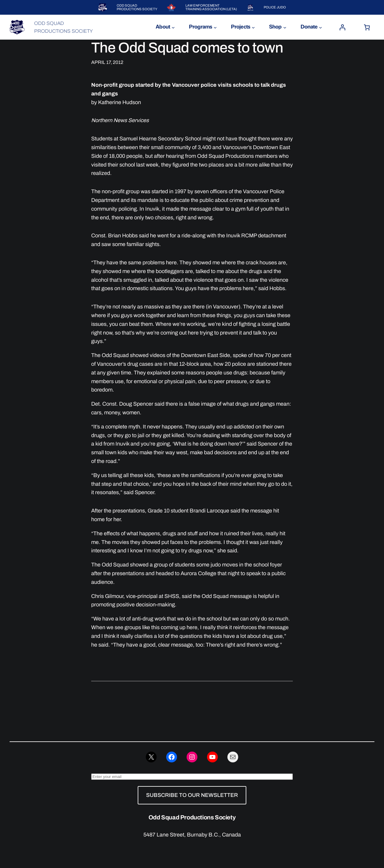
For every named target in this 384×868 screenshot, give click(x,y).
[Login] (342, 27)
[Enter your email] (192, 777)
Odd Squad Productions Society (192, 817)
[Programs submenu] (215, 27)
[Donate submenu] (321, 27)
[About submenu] (173, 27)
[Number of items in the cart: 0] (367, 27)
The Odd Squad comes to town (187, 48)
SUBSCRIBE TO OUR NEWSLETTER (192, 795)
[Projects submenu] (253, 27)
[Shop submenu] (285, 27)
